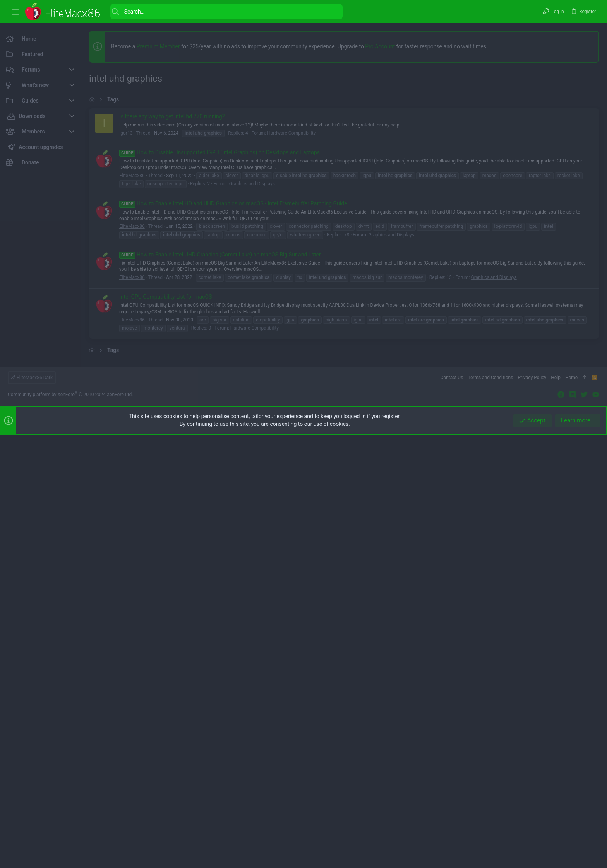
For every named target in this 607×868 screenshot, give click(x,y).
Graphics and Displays (252, 400)
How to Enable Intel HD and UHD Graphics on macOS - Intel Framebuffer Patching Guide (233, 420)
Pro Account (380, 46)
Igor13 (126, 350)
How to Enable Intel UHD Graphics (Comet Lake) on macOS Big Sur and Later (220, 471)
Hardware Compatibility (291, 350)
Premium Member (158, 46)
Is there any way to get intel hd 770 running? (172, 333)
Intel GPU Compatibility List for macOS (165, 513)
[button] (15, 12)
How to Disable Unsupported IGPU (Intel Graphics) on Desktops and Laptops (219, 369)
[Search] (226, 12)
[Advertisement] (40, 296)
